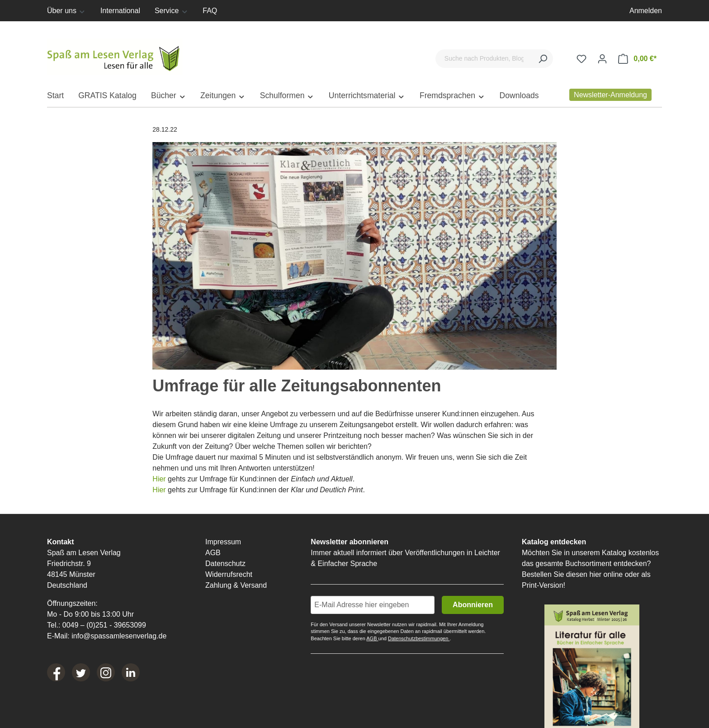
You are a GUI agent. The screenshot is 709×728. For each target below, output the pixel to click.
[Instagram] (106, 672)
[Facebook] (56, 672)
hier (595, 574)
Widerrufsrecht (229, 574)
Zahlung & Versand (236, 585)
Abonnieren (473, 605)
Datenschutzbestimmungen (419, 638)
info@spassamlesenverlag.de (119, 636)
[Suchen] (543, 59)
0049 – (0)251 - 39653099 (104, 625)
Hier (160, 479)
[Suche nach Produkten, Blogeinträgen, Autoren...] (484, 59)
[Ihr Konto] (602, 59)
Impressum (223, 542)
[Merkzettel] (581, 59)
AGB (213, 553)
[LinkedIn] (131, 672)
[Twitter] (81, 672)
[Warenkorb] (637, 59)
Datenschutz (225, 564)
